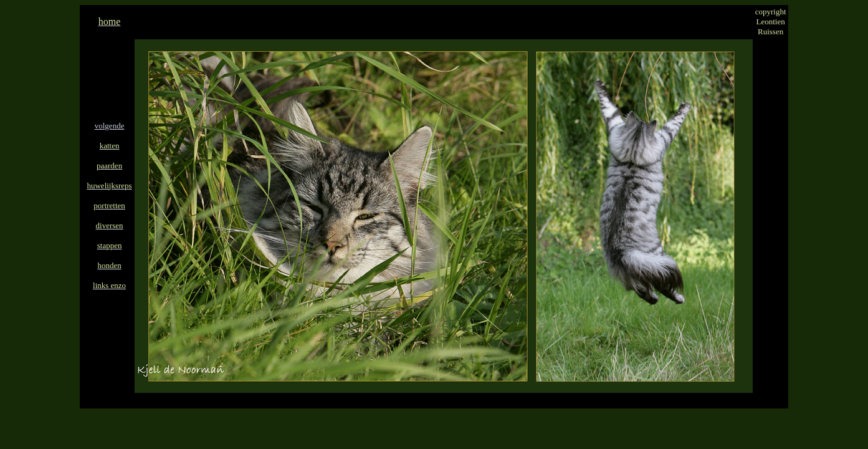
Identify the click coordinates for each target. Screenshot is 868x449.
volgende (110, 126)
